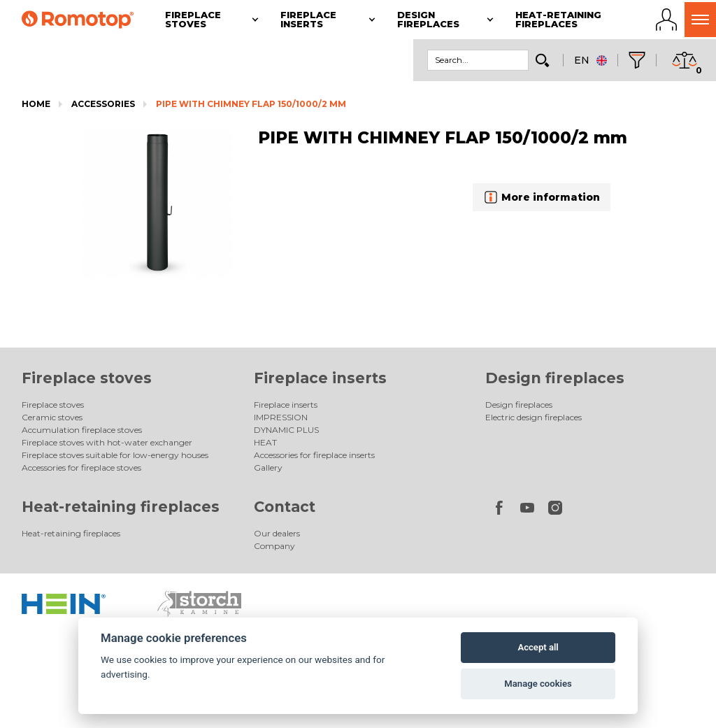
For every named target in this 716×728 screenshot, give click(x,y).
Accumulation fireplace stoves (82, 430)
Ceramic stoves (52, 417)
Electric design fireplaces (534, 417)
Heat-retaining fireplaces (121, 507)
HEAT (265, 442)
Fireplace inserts (320, 378)
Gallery (268, 468)
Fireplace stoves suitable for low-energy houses (115, 455)
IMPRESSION (281, 417)
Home (36, 104)
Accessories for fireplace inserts (314, 455)
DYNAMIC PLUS (286, 430)
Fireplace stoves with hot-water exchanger (107, 442)
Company (274, 546)
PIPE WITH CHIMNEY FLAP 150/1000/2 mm (251, 104)
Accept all (538, 647)
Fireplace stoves (87, 378)
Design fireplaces (555, 378)
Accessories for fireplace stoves (81, 468)
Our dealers (277, 533)
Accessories (103, 104)
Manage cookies (538, 684)
